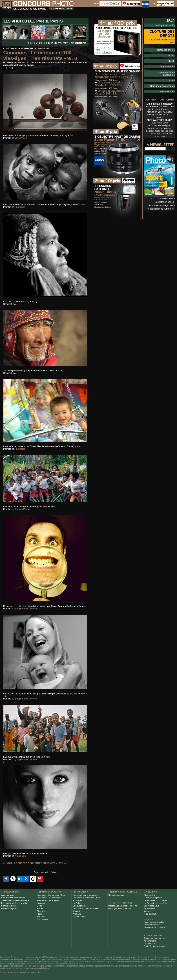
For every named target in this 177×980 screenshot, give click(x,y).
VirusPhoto (21, 138)
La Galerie (77, 903)
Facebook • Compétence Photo (50, 895)
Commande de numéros (154, 938)
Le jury (171, 74)
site (71, 136)
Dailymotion (42, 919)
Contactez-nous (167, 84)
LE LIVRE (170, 58)
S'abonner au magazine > (162, 198)
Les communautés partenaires (160, 68)
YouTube (41, 917)
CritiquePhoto (22, 509)
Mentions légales (8, 908)
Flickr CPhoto (29, 609)
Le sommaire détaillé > (164, 191)
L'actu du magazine (152, 898)
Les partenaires (167, 63)
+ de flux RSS (150, 914)
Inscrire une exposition (154, 922)
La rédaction (149, 944)
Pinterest (41, 911)
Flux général (149, 895)
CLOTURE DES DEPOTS (162, 33)
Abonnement (149, 941)
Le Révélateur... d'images (155, 900)
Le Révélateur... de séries (155, 903)
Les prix (171, 52)
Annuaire (77, 914)
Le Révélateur (79, 906)
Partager (55, 872)
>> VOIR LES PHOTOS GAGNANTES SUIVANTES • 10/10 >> (34, 863)
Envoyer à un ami (40, 872)
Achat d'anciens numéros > (162, 201)
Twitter (40, 908)
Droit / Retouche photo (154, 946)
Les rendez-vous (151, 906)
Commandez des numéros (13, 898)
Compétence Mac (116, 895)
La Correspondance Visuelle (85, 908)
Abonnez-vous (7, 895)
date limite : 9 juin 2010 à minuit (161, 39)
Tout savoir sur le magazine (84, 895)
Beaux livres (149, 908)
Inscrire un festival (152, 925)
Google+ (41, 906)
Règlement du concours (163, 79)
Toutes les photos (166, 47)
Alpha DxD (20, 856)
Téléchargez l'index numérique (14, 900)
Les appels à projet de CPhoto (86, 898)
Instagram (41, 903)
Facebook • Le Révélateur (48, 898)
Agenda (76, 911)
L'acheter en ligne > (165, 194)
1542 (170, 21)
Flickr (39, 914)
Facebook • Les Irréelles (47, 900)
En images (77, 900)
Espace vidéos (79, 917)
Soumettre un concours (154, 927)
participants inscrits (165, 25)
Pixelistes (20, 207)
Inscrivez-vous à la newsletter (14, 903)
